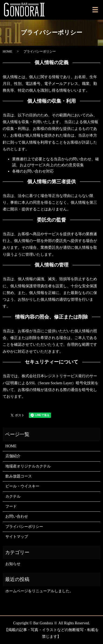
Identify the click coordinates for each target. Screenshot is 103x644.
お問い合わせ (17, 516)
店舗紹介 (13, 456)
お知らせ (13, 564)
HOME (7, 51)
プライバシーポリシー (24, 527)
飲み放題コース (19, 476)
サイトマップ (17, 537)
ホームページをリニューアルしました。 (39, 591)
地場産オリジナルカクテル (28, 466)
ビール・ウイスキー (22, 486)
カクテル (13, 496)
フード (11, 506)
